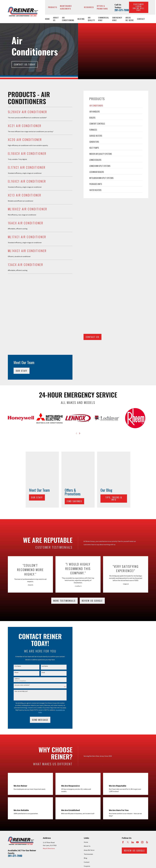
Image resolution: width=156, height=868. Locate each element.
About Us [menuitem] (56, 19)
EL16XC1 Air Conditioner (27, 181)
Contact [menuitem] (141, 19)
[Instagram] (142, 744)
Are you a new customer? (22, 587)
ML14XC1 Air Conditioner (27, 251)
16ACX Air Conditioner (25, 223)
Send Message (40, 622)
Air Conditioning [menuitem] (68, 19)
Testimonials (88, 756)
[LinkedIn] (133, 744)
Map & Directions (49, 751)
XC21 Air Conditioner (24, 126)
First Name (17, 568)
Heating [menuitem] (81, 19)
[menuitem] (10, 784)
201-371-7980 (122, 10)
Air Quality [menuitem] (91, 19)
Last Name (44, 568)
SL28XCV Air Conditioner (27, 112)
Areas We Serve (89, 752)
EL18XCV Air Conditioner (27, 153)
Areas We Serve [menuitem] (130, 19)
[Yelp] (147, 744)
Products (53, 7)
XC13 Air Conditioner (24, 195)
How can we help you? (21, 594)
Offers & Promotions (102, 7)
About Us (87, 748)
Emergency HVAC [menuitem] (117, 19)
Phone (16, 575)
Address (17, 581)
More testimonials (64, 503)
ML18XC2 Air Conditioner (27, 209)
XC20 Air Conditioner (25, 140)
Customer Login (139, 7)
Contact (87, 764)
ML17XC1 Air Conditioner (27, 237)
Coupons (87, 768)
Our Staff (38, 400)
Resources (89, 7)
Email (43, 575)
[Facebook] (123, 744)
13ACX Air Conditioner (25, 265)
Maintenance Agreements (66, 7)
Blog (85, 760)
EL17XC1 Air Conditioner (26, 167)
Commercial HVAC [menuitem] (104, 19)
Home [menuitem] (47, 19)
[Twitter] (128, 744)
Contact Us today (25, 64)
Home (86, 744)
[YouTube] (137, 744)
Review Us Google (92, 503)
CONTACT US (93, 305)
